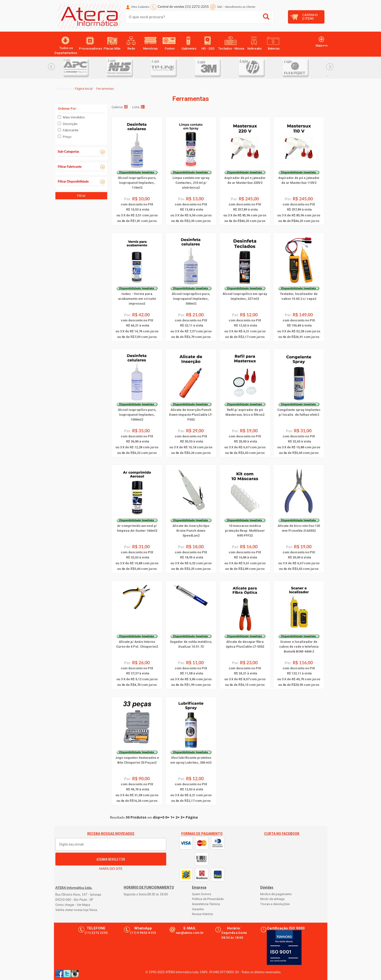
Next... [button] (330, 67)
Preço (67, 137)
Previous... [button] (51, 67)
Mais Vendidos (74, 117)
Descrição (70, 124)
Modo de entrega (272, 899)
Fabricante (71, 130)
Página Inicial (84, 89)
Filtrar (81, 196)
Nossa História (202, 914)
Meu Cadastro (140, 7)
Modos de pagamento (276, 894)
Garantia (198, 909)
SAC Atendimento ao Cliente (236, 7)
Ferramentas (105, 89)
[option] (86, 68)
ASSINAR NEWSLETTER (111, 859)
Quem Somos (202, 894)
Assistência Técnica (206, 904)
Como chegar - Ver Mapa (73, 905)
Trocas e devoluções (275, 904)
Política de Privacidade (208, 899)
